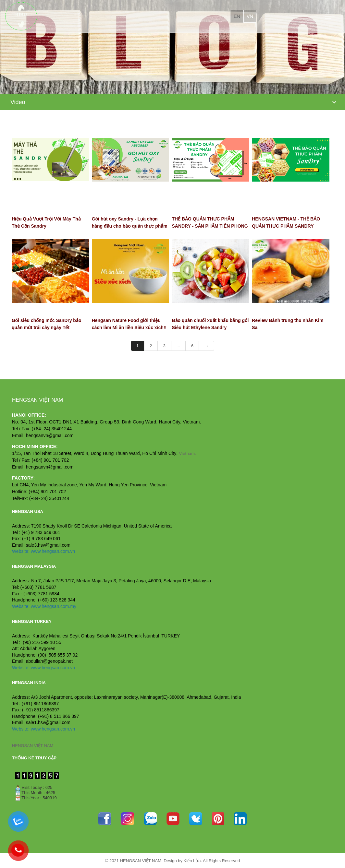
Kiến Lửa (192, 861)
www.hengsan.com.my (54, 606)
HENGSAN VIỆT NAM (33, 746)
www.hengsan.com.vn (53, 551)
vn (250, 16)
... (178, 346)
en (237, 16)
